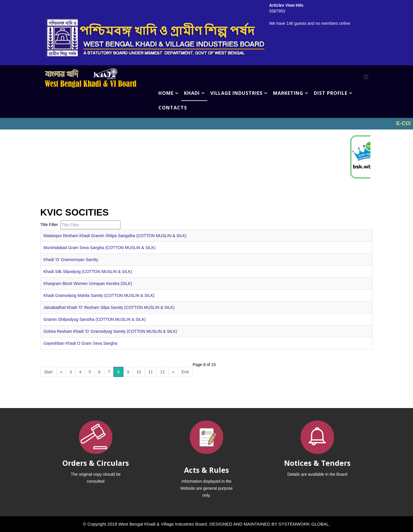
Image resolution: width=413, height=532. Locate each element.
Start (48, 372)
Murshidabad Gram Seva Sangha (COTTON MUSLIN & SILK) (99, 248)
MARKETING (288, 93)
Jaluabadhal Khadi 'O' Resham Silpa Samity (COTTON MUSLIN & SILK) (109, 307)
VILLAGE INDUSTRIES (236, 93)
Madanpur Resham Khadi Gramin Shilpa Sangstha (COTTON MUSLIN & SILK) (115, 236)
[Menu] (366, 77)
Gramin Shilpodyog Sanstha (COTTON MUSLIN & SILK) (95, 319)
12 (162, 372)
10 (139, 372)
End (185, 372)
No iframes (206, 124)
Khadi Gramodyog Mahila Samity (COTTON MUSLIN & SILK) (99, 295)
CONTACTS (173, 108)
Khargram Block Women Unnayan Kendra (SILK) (88, 283)
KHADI (192, 93)
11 (151, 372)
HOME (166, 93)
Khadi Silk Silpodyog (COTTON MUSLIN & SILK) (88, 272)
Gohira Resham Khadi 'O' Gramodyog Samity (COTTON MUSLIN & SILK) (110, 331)
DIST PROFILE (331, 93)
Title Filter (50, 225)
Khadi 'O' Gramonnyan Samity (71, 260)
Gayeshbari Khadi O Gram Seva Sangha (80, 343)
